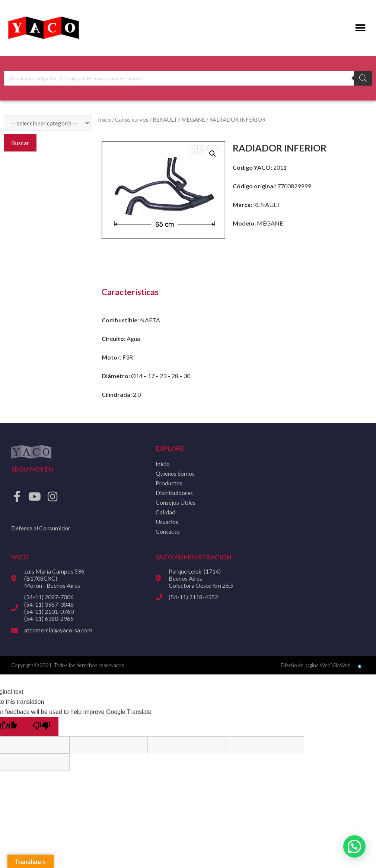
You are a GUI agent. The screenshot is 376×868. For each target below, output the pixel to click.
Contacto (168, 531)
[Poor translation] (42, 727)
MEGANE (193, 119)
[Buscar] (363, 78)
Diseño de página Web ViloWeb (316, 665)
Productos (169, 483)
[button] (360, 28)
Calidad (165, 512)
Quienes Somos (175, 473)
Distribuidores (174, 493)
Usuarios (167, 522)
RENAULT (165, 119)
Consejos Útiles (176, 502)
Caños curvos (132, 119)
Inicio (104, 119)
